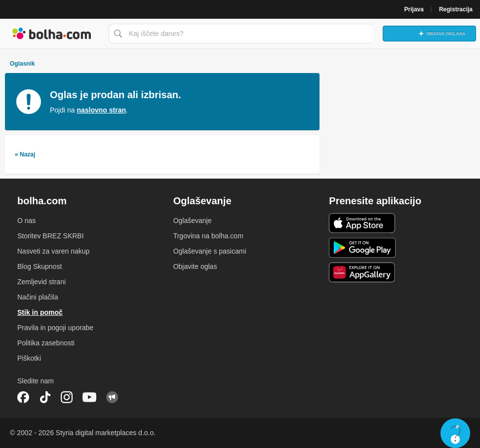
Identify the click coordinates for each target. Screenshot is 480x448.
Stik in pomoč (40, 312)
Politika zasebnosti (46, 343)
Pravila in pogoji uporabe (55, 328)
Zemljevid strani (41, 282)
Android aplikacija (362, 248)
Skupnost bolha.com (112, 397)
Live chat (455, 433)
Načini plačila (38, 297)
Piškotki (29, 358)
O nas (26, 221)
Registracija (456, 9)
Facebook (23, 397)
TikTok (45, 397)
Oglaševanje (193, 221)
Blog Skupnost (40, 266)
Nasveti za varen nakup (53, 251)
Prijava (414, 9)
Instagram (67, 397)
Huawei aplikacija (362, 272)
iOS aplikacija (362, 223)
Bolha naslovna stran (52, 34)
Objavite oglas (195, 266)
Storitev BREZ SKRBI (51, 236)
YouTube (89, 397)
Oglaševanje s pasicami (210, 251)
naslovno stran (101, 110)
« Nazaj (25, 154)
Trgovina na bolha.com (208, 236)
